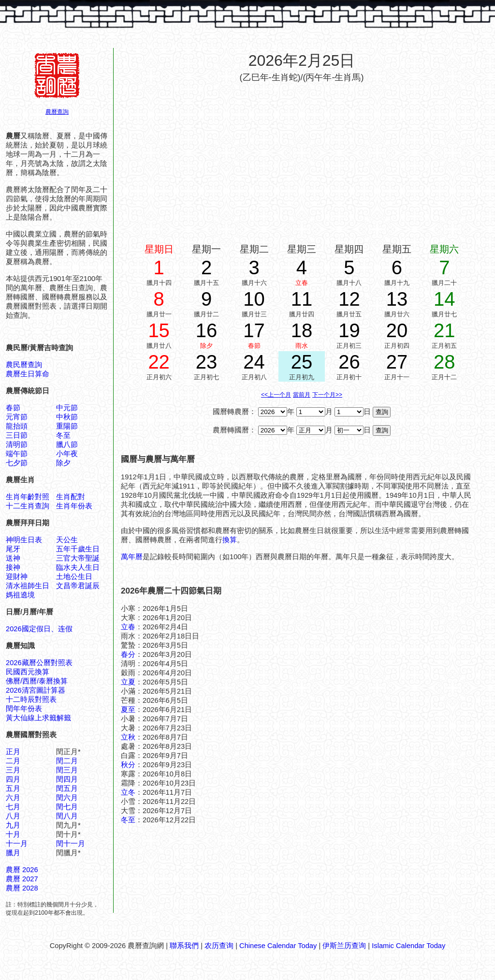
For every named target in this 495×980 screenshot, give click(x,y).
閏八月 (67, 816)
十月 (13, 834)
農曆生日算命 (28, 374)
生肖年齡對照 (28, 497)
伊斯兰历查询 (344, 946)
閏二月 (67, 761)
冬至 (63, 435)
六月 (13, 798)
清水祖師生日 (28, 586)
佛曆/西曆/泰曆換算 (37, 681)
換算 (230, 540)
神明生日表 (24, 540)
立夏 (128, 682)
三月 (13, 770)
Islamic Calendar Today (408, 946)
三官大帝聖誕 (78, 558)
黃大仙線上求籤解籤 (38, 718)
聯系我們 (184, 946)
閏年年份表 (24, 709)
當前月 (302, 395)
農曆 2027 (22, 879)
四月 (13, 779)
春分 (128, 654)
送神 (13, 558)
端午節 (17, 454)
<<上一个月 (276, 395)
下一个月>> (327, 395)
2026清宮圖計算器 (36, 690)
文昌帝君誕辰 (78, 586)
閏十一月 (71, 844)
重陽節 (67, 426)
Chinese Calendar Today (278, 946)
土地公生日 (74, 577)
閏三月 (67, 770)
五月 (13, 788)
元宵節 (17, 417)
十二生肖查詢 (28, 506)
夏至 (128, 710)
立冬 (128, 792)
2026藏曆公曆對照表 (39, 663)
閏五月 (67, 788)
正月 (13, 752)
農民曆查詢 (24, 365)
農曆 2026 (22, 870)
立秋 (128, 737)
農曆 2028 (22, 888)
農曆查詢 (57, 112)
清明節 (17, 445)
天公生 (67, 540)
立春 (128, 627)
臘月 (13, 853)
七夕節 (17, 463)
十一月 (17, 844)
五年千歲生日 (78, 549)
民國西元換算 (28, 672)
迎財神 (17, 577)
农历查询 (219, 946)
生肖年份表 (74, 506)
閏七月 (67, 807)
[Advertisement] (302, 159)
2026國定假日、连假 (39, 629)
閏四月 (67, 779)
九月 (13, 825)
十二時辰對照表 (31, 699)
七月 (13, 807)
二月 (13, 761)
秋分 (128, 765)
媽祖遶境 (20, 595)
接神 (13, 567)
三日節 (17, 435)
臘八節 (67, 445)
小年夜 (67, 454)
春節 (13, 408)
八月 (13, 816)
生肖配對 (71, 497)
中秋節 (67, 417)
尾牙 (13, 549)
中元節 (67, 408)
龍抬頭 (17, 426)
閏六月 (67, 798)
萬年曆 (132, 557)
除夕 (63, 463)
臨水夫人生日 (78, 567)
